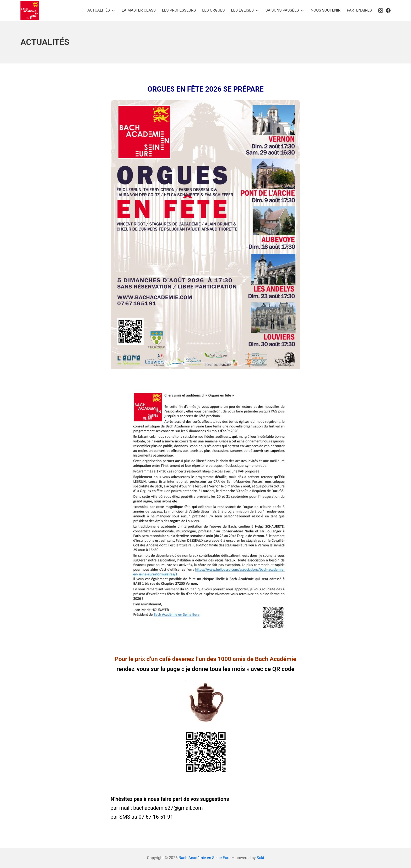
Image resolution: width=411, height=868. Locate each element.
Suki (260, 858)
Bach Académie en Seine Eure (204, 858)
